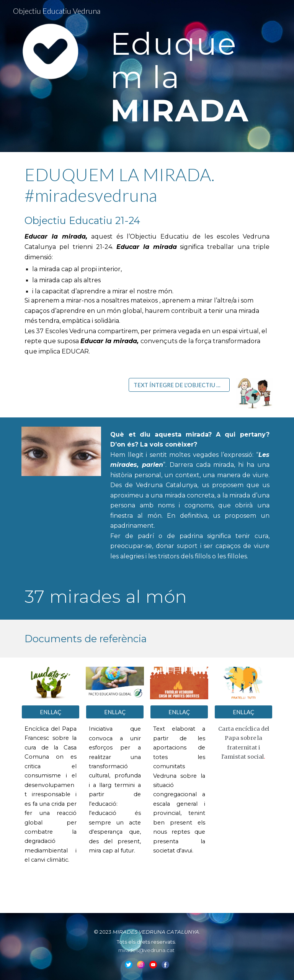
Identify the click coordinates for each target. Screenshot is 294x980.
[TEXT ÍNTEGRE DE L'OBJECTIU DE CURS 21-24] (179, 385)
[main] (190, 76)
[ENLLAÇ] (50, 712)
